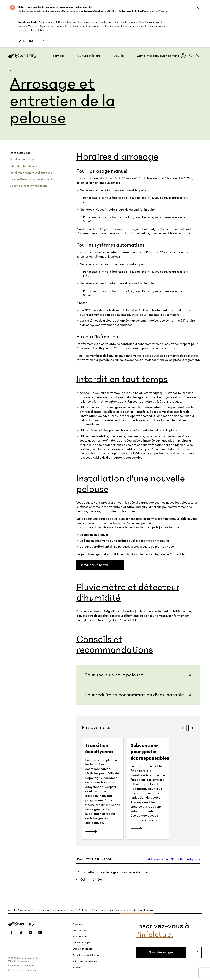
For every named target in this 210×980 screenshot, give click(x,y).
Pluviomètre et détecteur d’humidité (32, 179)
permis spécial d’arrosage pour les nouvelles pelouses (155, 503)
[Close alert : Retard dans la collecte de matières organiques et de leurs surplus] (198, 8)
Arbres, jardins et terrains (104, 910)
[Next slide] (192, 728)
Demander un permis (94, 565)
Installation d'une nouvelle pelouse (31, 173)
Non (100, 880)
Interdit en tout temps (23, 166)
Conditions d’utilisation (21, 966)
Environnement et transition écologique (70, 910)
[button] (59, 56)
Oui (83, 880)
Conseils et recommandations (28, 186)
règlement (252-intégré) (97, 620)
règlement (192, 360)
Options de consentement (22, 970)
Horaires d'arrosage (22, 160)
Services (22, 910)
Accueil (12, 910)
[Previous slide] (183, 728)
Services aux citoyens (39, 910)
